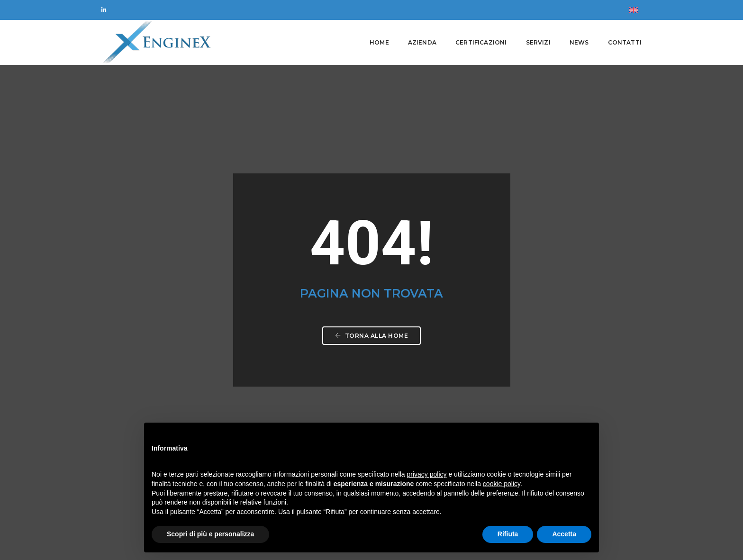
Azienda (422, 42)
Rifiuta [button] (508, 534)
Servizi (538, 42)
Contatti (625, 42)
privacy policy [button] (427, 474)
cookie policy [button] (502, 484)
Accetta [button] (564, 534)
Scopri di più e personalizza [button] (210, 534)
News (579, 42)
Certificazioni (481, 42)
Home (379, 42)
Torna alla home (372, 226)
